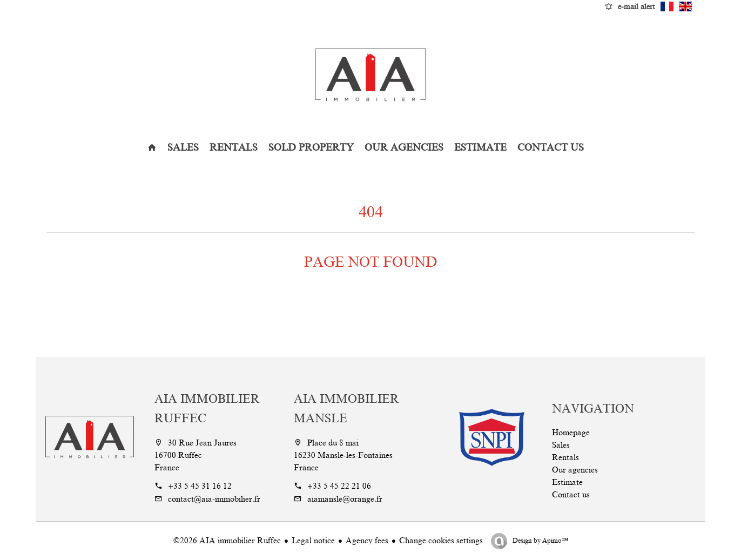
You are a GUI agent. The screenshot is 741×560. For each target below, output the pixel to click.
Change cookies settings (441, 541)
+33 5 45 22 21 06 (339, 486)
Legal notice (313, 541)
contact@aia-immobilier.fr (214, 499)
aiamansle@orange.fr (345, 499)
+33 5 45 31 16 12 (200, 486)
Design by (540, 541)
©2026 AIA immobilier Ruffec (227, 541)
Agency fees (367, 541)
